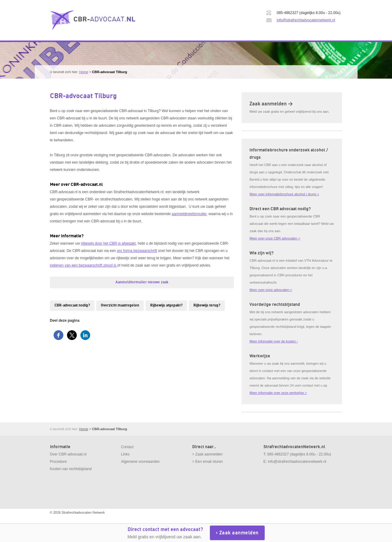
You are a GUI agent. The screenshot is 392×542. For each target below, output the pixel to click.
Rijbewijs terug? (207, 305)
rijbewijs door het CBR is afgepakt (108, 243)
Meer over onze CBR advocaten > (275, 238)
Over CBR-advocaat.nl (68, 454)
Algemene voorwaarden (140, 462)
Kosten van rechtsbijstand (71, 469)
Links (125, 454)
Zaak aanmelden (239, 533)
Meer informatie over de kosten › (274, 341)
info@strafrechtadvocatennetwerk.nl (306, 20)
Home (84, 72)
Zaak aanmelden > (271, 104)
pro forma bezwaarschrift (137, 251)
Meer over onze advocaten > (271, 290)
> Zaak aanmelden (207, 454)
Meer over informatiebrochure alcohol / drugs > (284, 194)
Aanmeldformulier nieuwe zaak (142, 282)
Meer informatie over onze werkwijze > (278, 393)
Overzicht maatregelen (120, 305)
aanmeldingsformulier (189, 214)
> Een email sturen (207, 462)
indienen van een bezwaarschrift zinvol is (84, 265)
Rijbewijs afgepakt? (166, 305)
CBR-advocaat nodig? (72, 305)
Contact (127, 447)
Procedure (58, 462)
